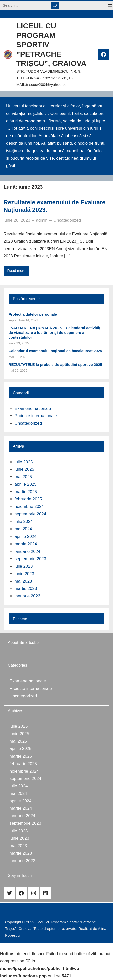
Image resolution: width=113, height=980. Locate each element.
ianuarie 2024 (27, 551)
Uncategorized (67, 220)
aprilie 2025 (26, 484)
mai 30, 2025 (18, 357)
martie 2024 (26, 544)
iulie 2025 (24, 462)
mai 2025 (23, 477)
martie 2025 (26, 492)
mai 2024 (23, 529)
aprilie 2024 (26, 536)
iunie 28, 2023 (17, 220)
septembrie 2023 (31, 559)
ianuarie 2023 (27, 596)
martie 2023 (26, 589)
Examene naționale (33, 408)
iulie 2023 (24, 566)
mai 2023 (23, 581)
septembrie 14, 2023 (23, 320)
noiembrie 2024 (29, 507)
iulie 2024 (24, 522)
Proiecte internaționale (36, 416)
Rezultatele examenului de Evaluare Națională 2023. (55, 206)
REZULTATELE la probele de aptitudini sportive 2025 (55, 365)
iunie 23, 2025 (19, 343)
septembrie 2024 (31, 514)
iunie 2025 (24, 469)
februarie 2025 (28, 499)
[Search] (55, 5)
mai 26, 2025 (18, 371)
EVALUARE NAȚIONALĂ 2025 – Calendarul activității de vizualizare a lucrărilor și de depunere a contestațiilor (56, 332)
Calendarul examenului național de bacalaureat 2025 (55, 351)
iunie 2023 (24, 574)
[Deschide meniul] (110, 5)
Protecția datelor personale (33, 314)
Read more (16, 271)
